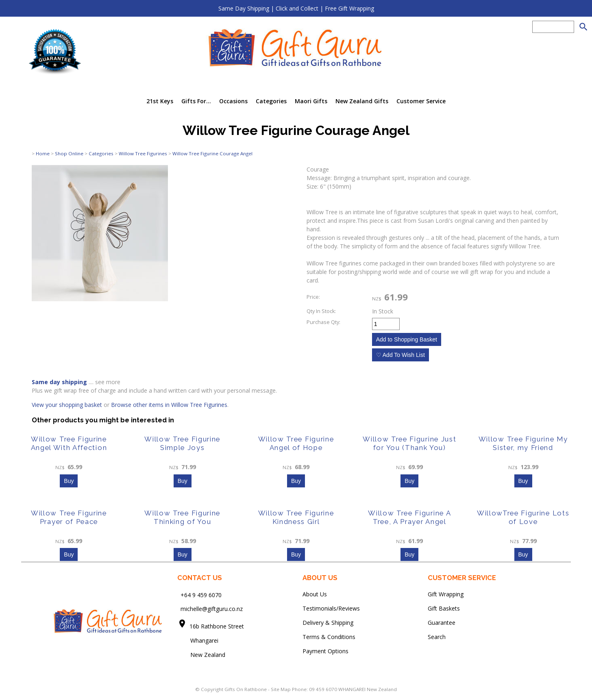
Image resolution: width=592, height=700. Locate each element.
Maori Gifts (311, 101)
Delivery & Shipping (328, 623)
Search (437, 637)
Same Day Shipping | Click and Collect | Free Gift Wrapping (296, 8)
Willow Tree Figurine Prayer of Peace (69, 517)
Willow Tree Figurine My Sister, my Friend (523, 443)
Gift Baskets (444, 608)
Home (43, 153)
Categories (271, 101)
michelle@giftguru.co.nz (212, 609)
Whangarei (199, 640)
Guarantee (442, 623)
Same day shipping (59, 382)
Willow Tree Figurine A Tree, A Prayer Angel (409, 517)
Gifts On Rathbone (246, 689)
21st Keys (160, 101)
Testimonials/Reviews (331, 608)
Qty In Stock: (321, 311)
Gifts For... (196, 101)
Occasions (233, 101)
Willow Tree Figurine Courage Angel (212, 153)
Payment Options (325, 651)
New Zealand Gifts (362, 101)
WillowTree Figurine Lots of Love (523, 517)
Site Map (281, 689)
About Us (315, 594)
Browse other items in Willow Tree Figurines (169, 405)
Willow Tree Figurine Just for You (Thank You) (409, 443)
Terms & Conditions (329, 637)
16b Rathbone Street (218, 626)
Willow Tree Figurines (143, 153)
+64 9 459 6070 (201, 595)
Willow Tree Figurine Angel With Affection (69, 443)
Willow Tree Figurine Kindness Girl (296, 517)
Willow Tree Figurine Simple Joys (182, 443)
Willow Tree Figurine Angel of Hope (296, 443)
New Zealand (201, 655)
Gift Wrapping (446, 594)
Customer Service (421, 101)
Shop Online (69, 153)
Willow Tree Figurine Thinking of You (182, 517)
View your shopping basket (67, 405)
